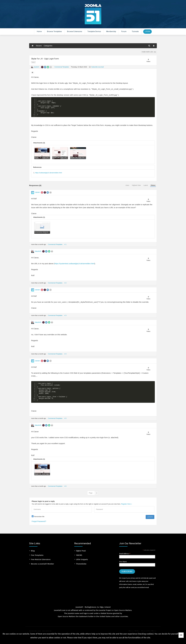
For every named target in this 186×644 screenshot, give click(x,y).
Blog (33, 558)
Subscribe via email (96, 67)
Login (147, 32)
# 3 (65, 319)
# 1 (65, 248)
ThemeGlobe (81, 571)
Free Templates (37, 562)
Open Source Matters (123, 618)
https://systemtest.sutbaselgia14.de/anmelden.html (74, 267)
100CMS (79, 562)
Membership (111, 32)
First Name (123, 569)
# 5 (65, 426)
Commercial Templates (62, 67)
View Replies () (149, 52)
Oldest (153, 189)
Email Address (125, 561)
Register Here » (127, 511)
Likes (127, 189)
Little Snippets (82, 567)
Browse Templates (54, 32)
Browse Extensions (75, 32)
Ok (181, 635)
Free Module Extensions (41, 567)
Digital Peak (81, 558)
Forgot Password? (39, 529)
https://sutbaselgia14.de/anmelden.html (49, 176)
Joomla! (71, 621)
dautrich (36, 67)
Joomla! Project (105, 618)
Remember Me (39, 524)
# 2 (65, 286)
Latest (146, 189)
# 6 (65, 493)
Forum (124, 32)
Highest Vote (136, 189)
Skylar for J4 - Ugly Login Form (45, 59)
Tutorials (135, 32)
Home (39, 32)
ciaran (37, 196)
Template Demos (94, 32)
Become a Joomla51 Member (42, 571)
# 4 (65, 357)
